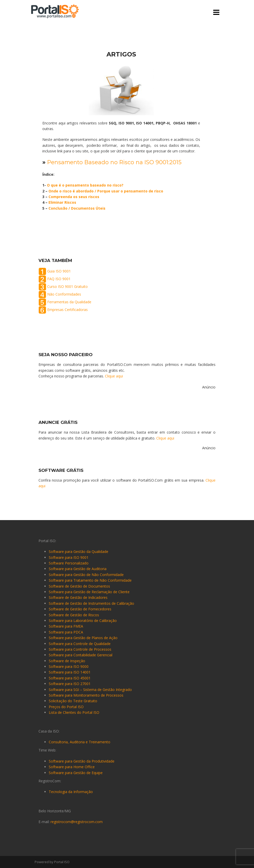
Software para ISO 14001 (70, 672)
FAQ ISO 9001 (59, 279)
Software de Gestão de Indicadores (78, 597)
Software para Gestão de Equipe (76, 773)
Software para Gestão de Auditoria (78, 569)
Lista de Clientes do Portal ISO (74, 712)
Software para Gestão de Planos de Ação (83, 638)
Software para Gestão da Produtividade (82, 761)
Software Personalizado (69, 563)
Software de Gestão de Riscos (74, 615)
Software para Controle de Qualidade (80, 644)
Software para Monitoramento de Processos (86, 695)
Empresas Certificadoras (67, 310)
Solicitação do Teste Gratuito (73, 701)
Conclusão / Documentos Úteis (77, 208)
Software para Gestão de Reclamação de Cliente (89, 592)
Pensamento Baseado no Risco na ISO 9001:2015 (116, 162)
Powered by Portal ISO (52, 862)
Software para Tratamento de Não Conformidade (90, 580)
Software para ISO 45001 (70, 678)
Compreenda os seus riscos (74, 197)
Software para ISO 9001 (69, 557)
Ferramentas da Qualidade (69, 302)
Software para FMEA (66, 626)
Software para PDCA (66, 632)
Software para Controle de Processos (80, 649)
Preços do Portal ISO (66, 707)
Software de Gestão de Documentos (79, 586)
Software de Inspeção (67, 661)
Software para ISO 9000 (69, 666)
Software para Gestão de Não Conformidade (86, 575)
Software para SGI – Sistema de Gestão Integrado (90, 690)
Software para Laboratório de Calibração (83, 621)
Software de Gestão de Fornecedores (80, 609)
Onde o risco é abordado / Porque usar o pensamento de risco (106, 191)
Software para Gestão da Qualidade (79, 552)
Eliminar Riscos (62, 202)
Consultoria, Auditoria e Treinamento (80, 742)
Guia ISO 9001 (59, 271)
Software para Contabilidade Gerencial (81, 655)
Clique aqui (114, 376)
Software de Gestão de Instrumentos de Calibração (91, 603)
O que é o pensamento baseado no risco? (85, 185)
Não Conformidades (64, 294)
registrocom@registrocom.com (77, 822)
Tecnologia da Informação (71, 792)
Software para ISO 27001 (70, 684)
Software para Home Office (72, 767)
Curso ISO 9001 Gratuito (67, 286)
